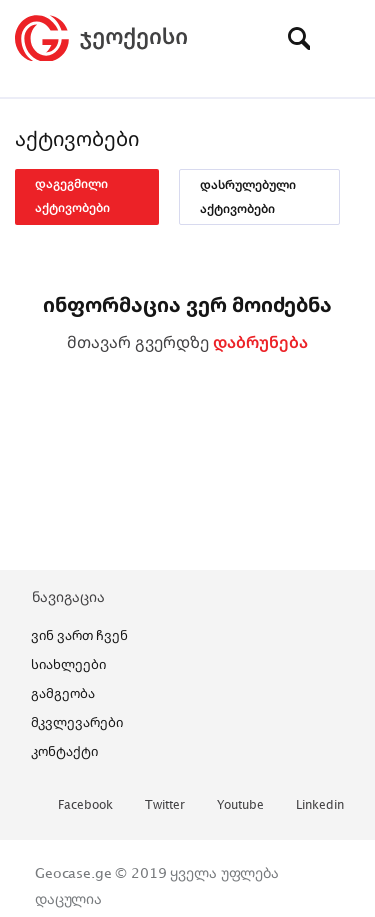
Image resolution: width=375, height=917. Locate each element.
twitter (165, 805)
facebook (85, 805)
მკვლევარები (77, 722)
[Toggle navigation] (345, 38)
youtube (240, 805)
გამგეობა (63, 693)
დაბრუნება (260, 342)
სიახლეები (68, 664)
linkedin (320, 805)
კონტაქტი (64, 751)
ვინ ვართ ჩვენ (79, 635)
